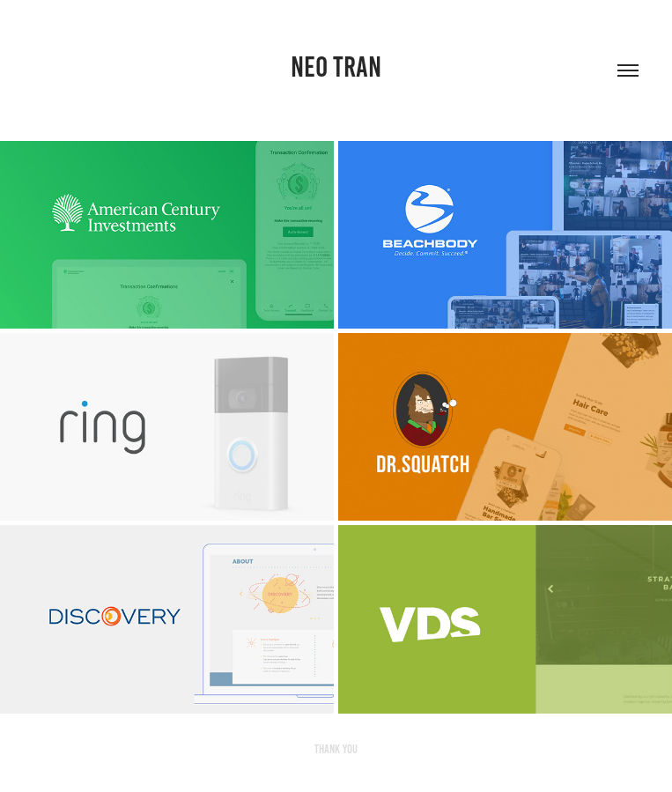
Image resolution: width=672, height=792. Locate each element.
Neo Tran (336, 67)
